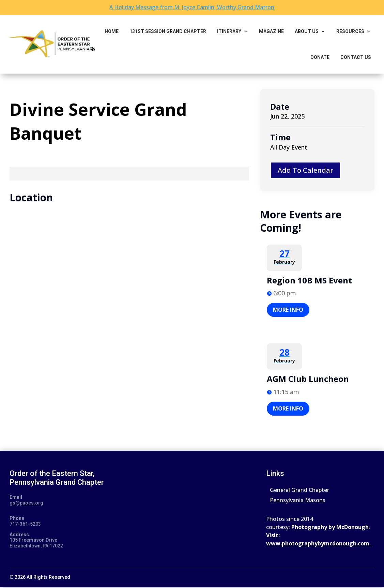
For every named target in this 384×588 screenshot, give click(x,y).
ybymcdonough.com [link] (343, 543)
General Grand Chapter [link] (299, 491)
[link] (52, 44)
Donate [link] (320, 57)
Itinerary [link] (229, 31)
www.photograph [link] (290, 543)
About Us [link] (307, 31)
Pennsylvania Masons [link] (298, 501)
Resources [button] (350, 31)
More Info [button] (288, 310)
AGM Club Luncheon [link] (308, 379)
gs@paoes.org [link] (26, 503)
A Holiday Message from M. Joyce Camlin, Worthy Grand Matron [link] (192, 7)
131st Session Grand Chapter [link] (168, 31)
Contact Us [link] (356, 57)
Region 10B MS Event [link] (309, 280)
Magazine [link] (271, 31)
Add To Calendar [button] (305, 170)
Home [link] (112, 31)
